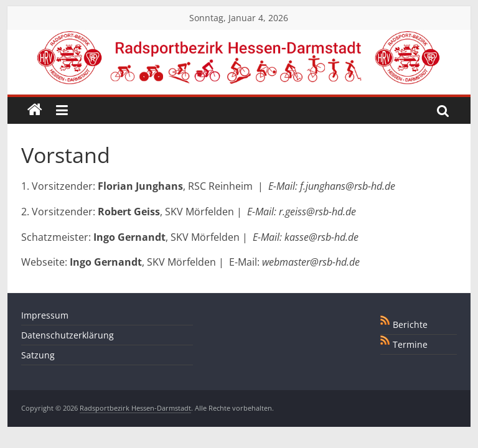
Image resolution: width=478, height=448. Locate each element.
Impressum (45, 315)
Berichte (410, 324)
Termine (410, 344)
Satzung (38, 355)
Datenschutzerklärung (68, 335)
